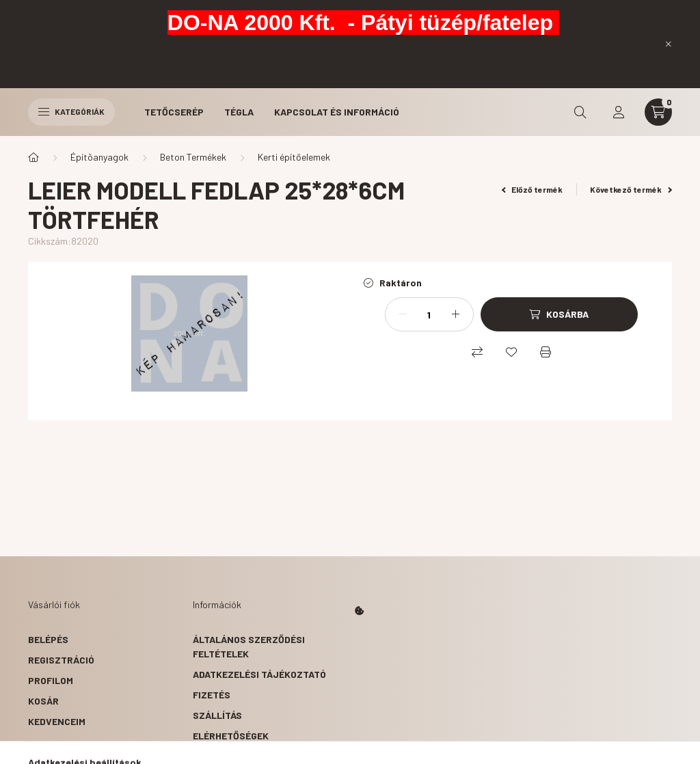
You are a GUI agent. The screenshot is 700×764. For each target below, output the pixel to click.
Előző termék (533, 189)
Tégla (239, 112)
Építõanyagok (99, 157)
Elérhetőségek (231, 736)
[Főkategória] (33, 157)
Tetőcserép (174, 112)
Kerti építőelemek (294, 157)
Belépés (48, 639)
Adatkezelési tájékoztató (259, 674)
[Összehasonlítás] (477, 352)
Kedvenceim (57, 721)
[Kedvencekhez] (511, 352)
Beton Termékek (193, 157)
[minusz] (403, 314)
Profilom (51, 680)
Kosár (43, 701)
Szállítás (217, 715)
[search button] (580, 112)
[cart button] (658, 112)
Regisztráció (61, 660)
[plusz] (456, 314)
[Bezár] (669, 44)
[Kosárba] (559, 314)
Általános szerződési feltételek (249, 646)
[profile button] (619, 112)
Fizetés (212, 695)
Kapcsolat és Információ (337, 112)
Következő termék (631, 189)
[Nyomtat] (546, 352)
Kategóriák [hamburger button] (71, 111)
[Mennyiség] (429, 314)
